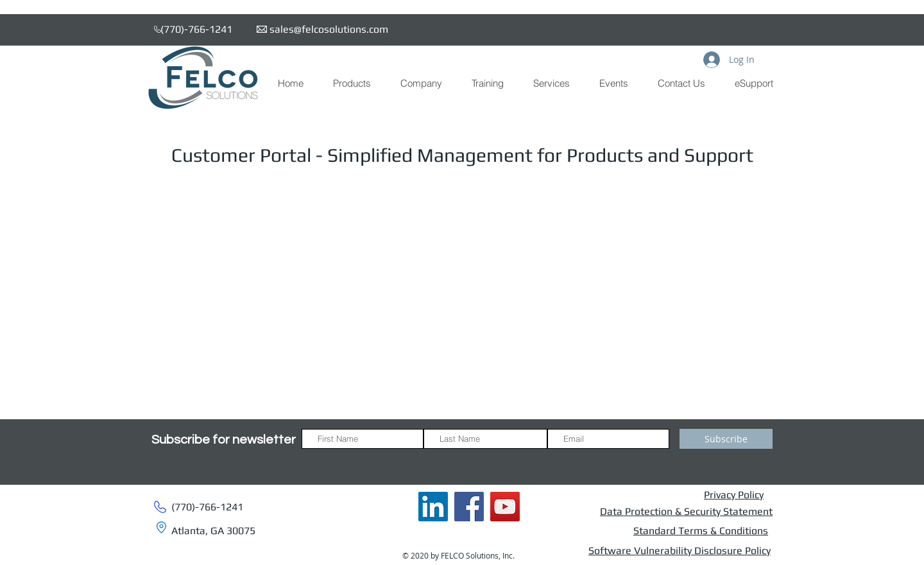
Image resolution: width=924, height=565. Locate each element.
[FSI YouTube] (505, 507)
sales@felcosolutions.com (329, 29)
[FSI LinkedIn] (433, 507)
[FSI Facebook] (469, 507)
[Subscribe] (726, 439)
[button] (351, 83)
